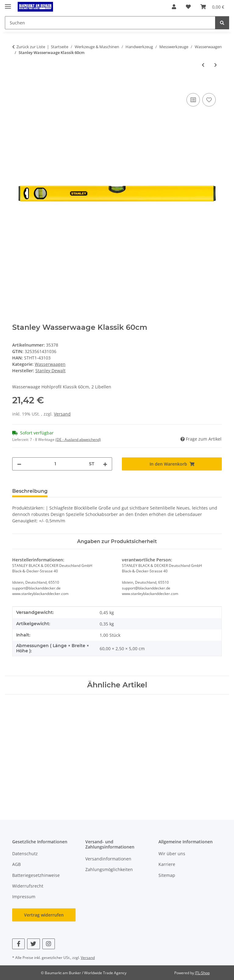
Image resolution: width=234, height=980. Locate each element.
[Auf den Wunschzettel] (209, 100)
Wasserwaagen (50, 364)
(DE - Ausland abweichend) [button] (78, 440)
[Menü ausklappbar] (8, 4)
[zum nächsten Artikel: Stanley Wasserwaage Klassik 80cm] (216, 65)
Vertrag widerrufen (44, 915)
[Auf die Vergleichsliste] (193, 100)
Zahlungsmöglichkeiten (109, 869)
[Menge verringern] (19, 464)
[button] (174, 7)
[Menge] (55, 464)
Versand (62, 414)
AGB (16, 864)
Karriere (167, 864)
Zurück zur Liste (31, 47)
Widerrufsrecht (28, 886)
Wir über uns (172, 854)
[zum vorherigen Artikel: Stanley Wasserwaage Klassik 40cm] (203, 65)
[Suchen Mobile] (110, 23)
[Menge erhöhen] (105, 464)
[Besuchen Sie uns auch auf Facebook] (18, 944)
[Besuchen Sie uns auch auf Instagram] (49, 944)
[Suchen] (222, 23)
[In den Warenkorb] (17, 85)
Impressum (24, 897)
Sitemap (167, 875)
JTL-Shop (202, 973)
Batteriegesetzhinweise (36, 875)
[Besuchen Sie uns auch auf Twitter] (33, 944)
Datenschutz (25, 854)
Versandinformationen (108, 859)
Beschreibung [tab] (30, 491)
